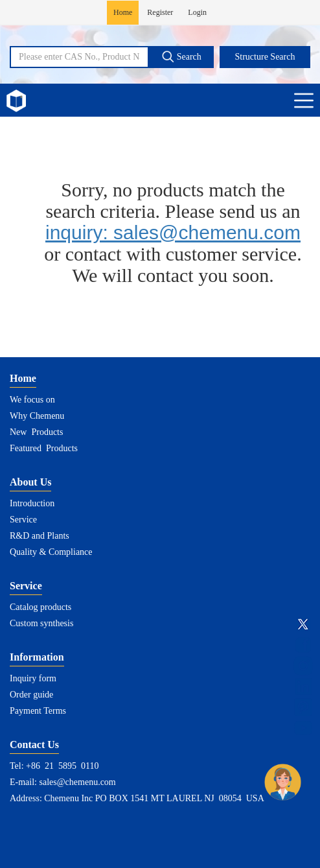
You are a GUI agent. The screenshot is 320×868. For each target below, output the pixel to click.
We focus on (32, 400)
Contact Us (34, 745)
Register (160, 12)
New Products (36, 432)
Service (23, 520)
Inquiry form (33, 678)
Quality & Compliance (51, 552)
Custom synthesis (41, 623)
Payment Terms (38, 711)
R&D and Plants (40, 536)
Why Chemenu (37, 416)
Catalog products (40, 607)
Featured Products (44, 448)
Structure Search (265, 57)
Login (197, 12)
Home (123, 12)
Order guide (31, 695)
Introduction (32, 503)
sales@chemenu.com (78, 782)
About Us (30, 482)
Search (181, 56)
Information (37, 657)
